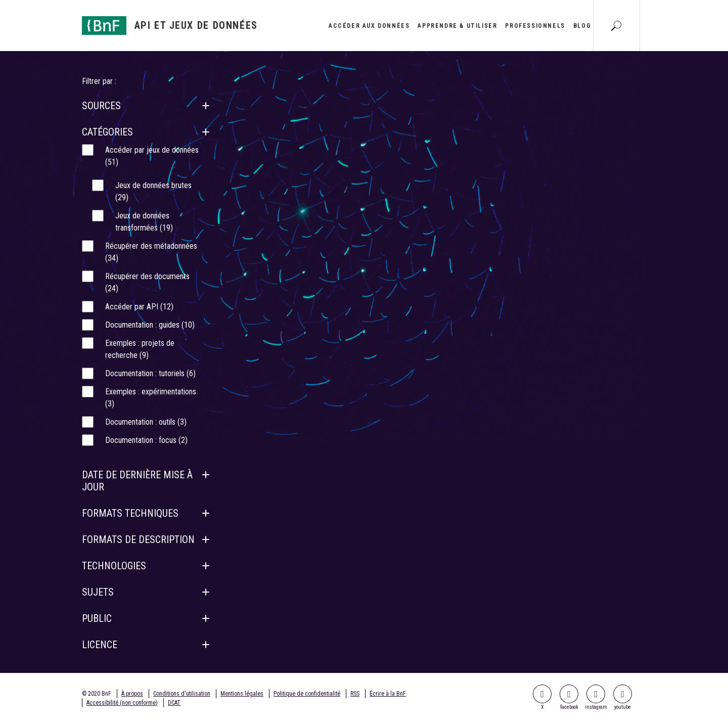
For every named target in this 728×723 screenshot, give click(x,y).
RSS (355, 694)
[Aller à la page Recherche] (616, 25)
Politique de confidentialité (307, 694)
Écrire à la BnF (388, 694)
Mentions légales (242, 694)
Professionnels (535, 26)
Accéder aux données (369, 26)
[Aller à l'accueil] (170, 26)
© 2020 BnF (97, 694)
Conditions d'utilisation (182, 694)
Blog (582, 26)
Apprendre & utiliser (457, 26)
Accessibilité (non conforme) (122, 703)
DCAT (174, 703)
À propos (132, 694)
